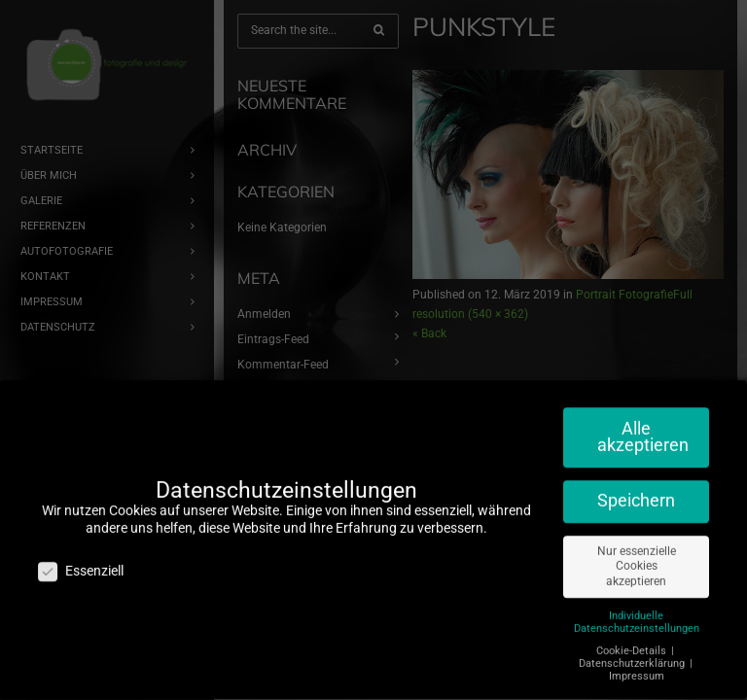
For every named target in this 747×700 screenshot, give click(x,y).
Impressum (637, 667)
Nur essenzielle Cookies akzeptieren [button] (637, 558)
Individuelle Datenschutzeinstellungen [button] (637, 613)
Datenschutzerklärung (633, 655)
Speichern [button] (636, 492)
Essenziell (81, 563)
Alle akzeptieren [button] (643, 429)
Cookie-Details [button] (633, 642)
